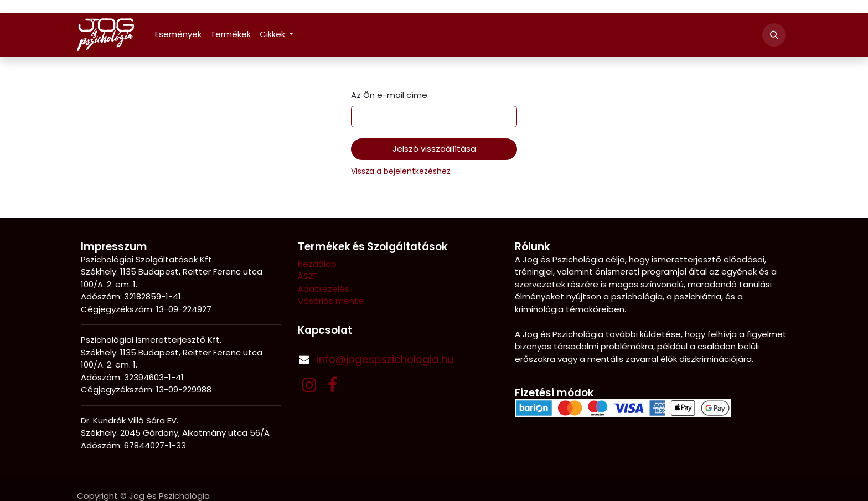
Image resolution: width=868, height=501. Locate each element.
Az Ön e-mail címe (389, 95)
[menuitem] (178, 35)
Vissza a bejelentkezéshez (401, 171)
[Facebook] (332, 385)
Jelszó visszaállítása (434, 149)
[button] (774, 35)
